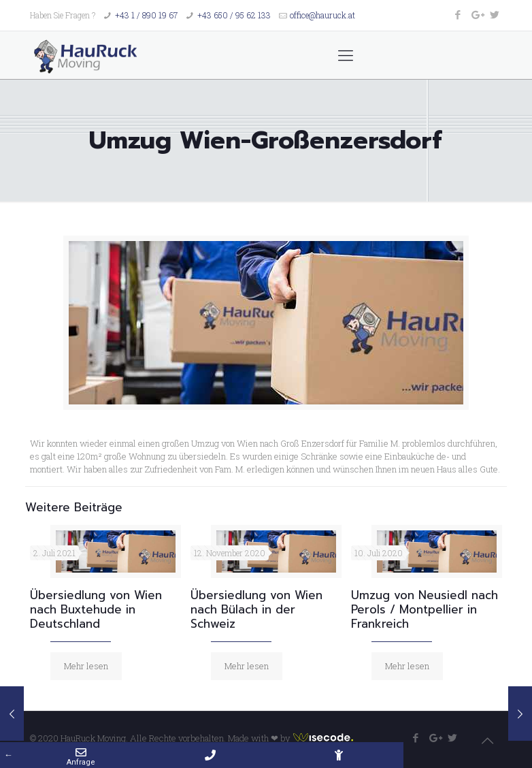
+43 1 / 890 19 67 (146, 15)
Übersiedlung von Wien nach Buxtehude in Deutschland (96, 609)
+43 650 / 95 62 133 (234, 15)
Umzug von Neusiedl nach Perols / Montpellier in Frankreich (425, 609)
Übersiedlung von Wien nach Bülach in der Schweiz (256, 609)
